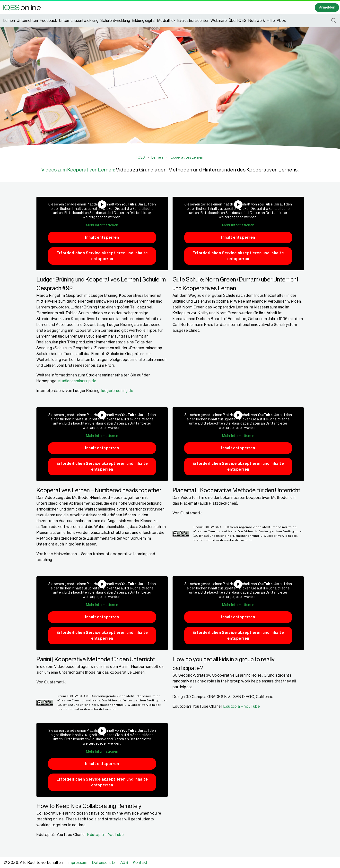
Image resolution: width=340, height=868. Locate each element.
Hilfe (271, 21)
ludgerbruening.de (117, 391)
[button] (23, 8)
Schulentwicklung (115, 21)
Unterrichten (27, 21)
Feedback (48, 21)
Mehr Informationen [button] (102, 225)
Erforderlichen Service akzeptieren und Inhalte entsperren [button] (102, 256)
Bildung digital (144, 21)
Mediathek (166, 21)
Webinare (219, 21)
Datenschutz (104, 863)
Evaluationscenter (193, 21)
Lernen (9, 21)
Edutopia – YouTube (242, 706)
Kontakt (140, 863)
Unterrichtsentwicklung (79, 21)
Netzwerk (257, 21)
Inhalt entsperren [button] (102, 237)
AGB (124, 863)
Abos (281, 21)
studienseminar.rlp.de (77, 381)
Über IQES (238, 21)
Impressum (78, 863)
